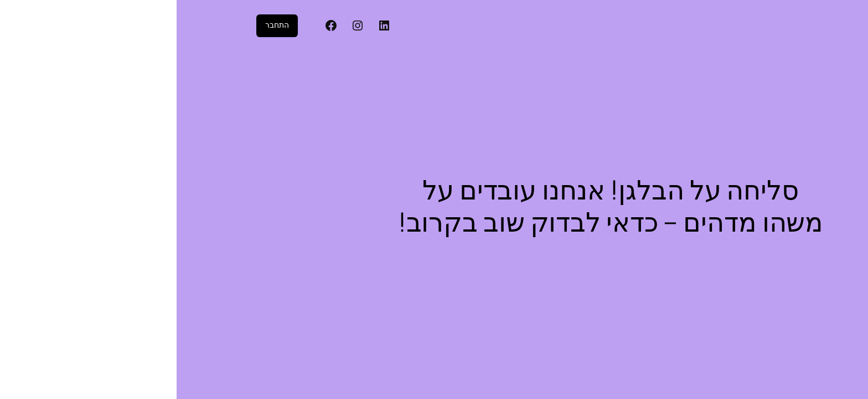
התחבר (100, 25)
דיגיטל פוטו (761, 25)
